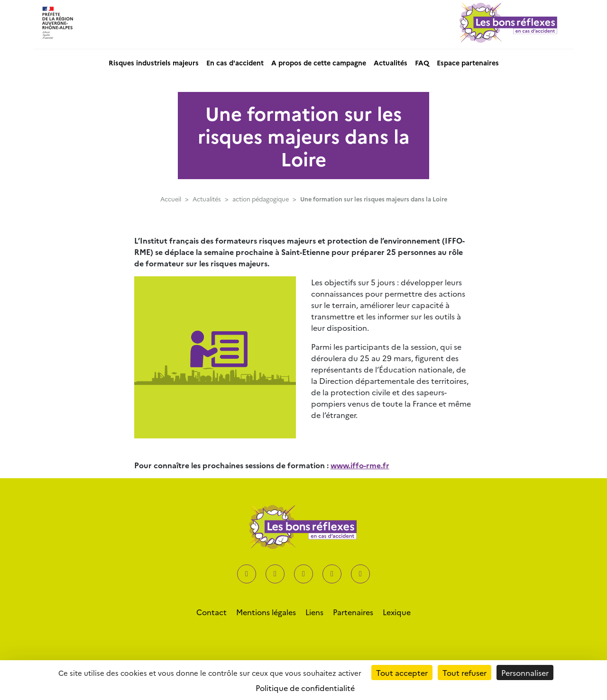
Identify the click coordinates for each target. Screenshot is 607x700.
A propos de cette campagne (319, 63)
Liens (314, 612)
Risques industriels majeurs (154, 63)
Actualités (391, 63)
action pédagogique (261, 199)
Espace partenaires (468, 63)
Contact (212, 612)
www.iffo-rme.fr (360, 465)
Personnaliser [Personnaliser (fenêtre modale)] (525, 673)
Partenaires (353, 612)
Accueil (171, 199)
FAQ (422, 63)
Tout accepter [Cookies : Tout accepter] (402, 673)
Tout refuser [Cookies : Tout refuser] (464, 673)
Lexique (397, 612)
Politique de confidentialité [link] (305, 688)
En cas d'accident (235, 63)
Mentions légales (266, 612)
